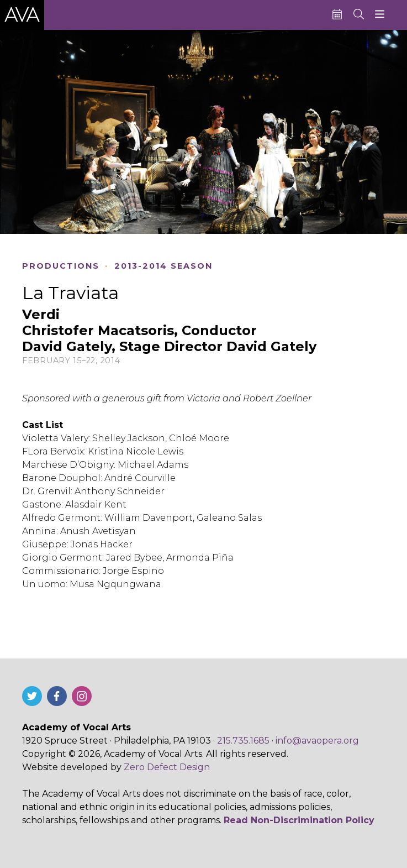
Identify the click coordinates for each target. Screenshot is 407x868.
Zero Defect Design (167, 767)
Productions (61, 266)
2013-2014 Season (163, 266)
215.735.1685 (243, 741)
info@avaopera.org (317, 741)
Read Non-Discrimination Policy (299, 820)
